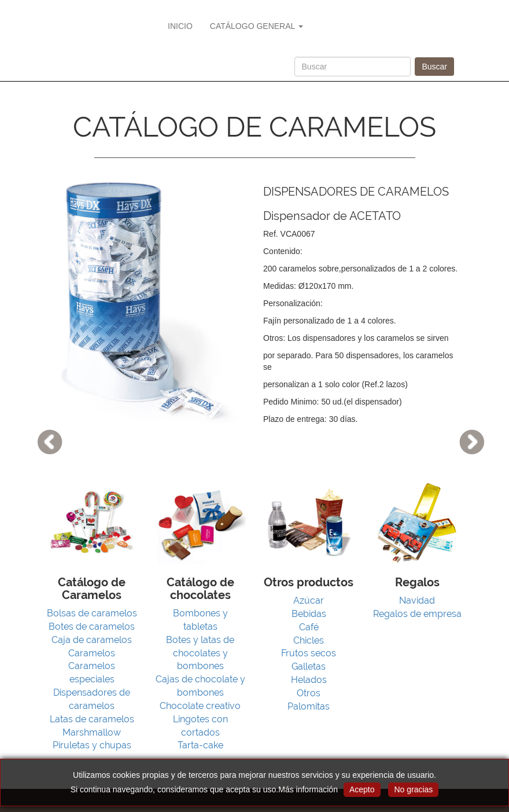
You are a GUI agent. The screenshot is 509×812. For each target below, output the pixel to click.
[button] (38, 406)
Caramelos (92, 653)
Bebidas (309, 614)
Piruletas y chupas (92, 745)
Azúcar (309, 600)
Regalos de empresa (417, 614)
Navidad (417, 600)
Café (309, 627)
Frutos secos (309, 653)
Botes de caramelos (92, 627)
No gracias (413, 789)
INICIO (180, 26)
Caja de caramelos (92, 640)
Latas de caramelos (92, 719)
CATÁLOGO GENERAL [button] (257, 26)
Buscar (434, 67)
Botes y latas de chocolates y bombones (200, 653)
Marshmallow (92, 732)
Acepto (362, 789)
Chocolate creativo (200, 706)
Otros (309, 693)
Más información (308, 789)
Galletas (309, 666)
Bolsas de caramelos (92, 613)
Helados (309, 680)
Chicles (309, 640)
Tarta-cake (200, 745)
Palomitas (309, 706)
